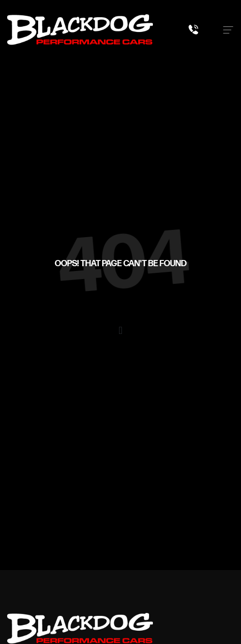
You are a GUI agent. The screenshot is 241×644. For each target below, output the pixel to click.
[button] (120, 330)
